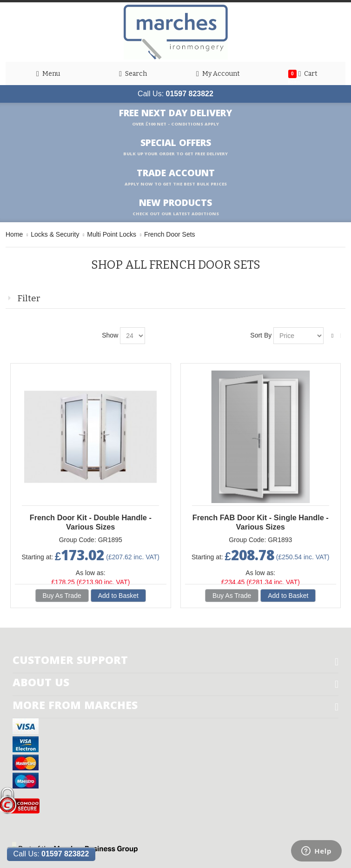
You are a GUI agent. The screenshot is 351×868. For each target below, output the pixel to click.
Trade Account (176, 178)
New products (176, 207)
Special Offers (175, 147)
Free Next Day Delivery (175, 118)
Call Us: (175, 94)
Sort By (261, 335)
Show (110, 335)
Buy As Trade (62, 596)
